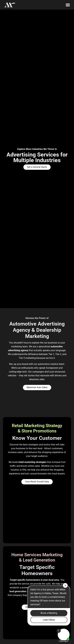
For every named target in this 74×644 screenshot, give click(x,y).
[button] (68, 5)
